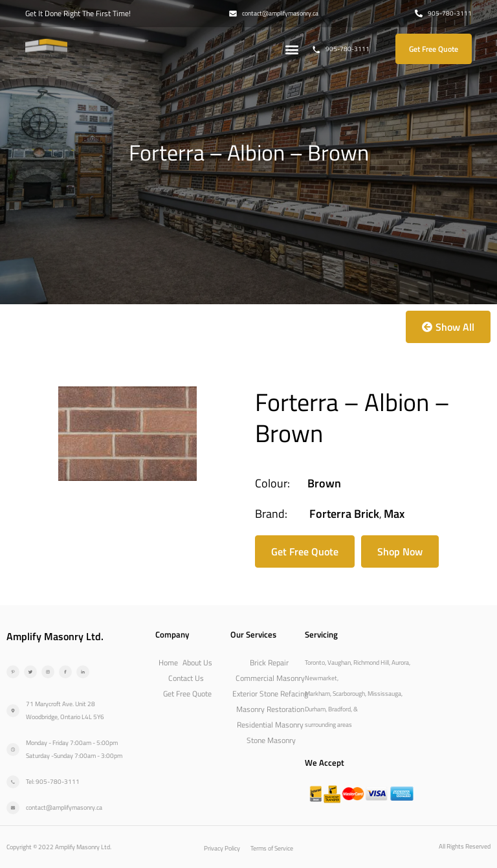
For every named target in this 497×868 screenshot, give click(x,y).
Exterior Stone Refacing (270, 694)
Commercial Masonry (270, 678)
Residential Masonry (270, 725)
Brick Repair (269, 662)
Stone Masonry (271, 740)
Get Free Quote (187, 694)
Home (168, 662)
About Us (197, 662)
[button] (292, 49)
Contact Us (186, 678)
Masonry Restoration (270, 709)
